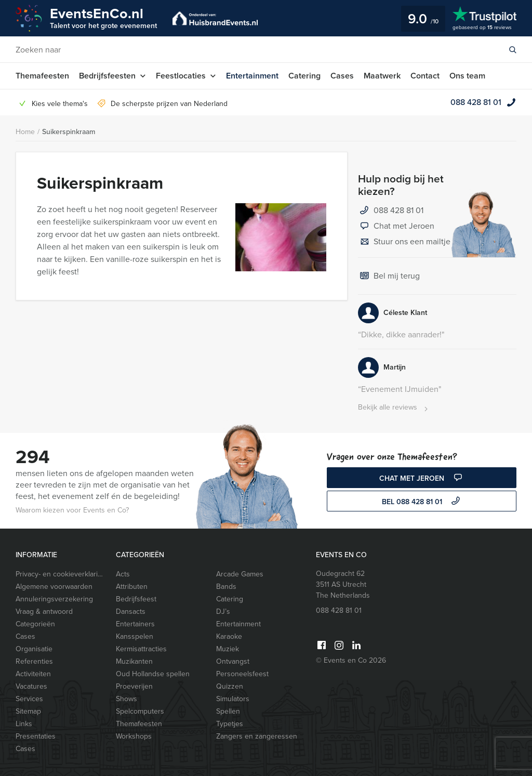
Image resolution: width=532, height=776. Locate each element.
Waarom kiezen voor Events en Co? (72, 510)
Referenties (34, 661)
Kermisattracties (141, 649)
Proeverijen (134, 686)
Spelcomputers (140, 711)
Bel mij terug (389, 277)
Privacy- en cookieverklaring (61, 574)
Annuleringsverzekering (54, 599)
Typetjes (230, 724)
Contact (425, 76)
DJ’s (223, 611)
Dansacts (131, 611)
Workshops (134, 736)
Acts (123, 574)
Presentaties (36, 736)
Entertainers (135, 624)
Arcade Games (240, 574)
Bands (226, 587)
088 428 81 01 (476, 102)
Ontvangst (233, 661)
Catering (304, 76)
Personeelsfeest (242, 674)
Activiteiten (33, 674)
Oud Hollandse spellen (153, 674)
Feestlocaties (181, 76)
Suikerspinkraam (69, 132)
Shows (127, 699)
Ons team (467, 76)
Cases (342, 76)
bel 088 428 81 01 (422, 502)
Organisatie (34, 649)
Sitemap (28, 711)
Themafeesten (42, 76)
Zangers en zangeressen (257, 736)
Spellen (228, 711)
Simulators (233, 699)
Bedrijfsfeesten (107, 76)
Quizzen (230, 686)
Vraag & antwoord (44, 611)
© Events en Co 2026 (351, 660)
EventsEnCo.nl (103, 17)
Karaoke (229, 636)
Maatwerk (382, 76)
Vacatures (31, 686)
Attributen (132, 587)
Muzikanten (134, 661)
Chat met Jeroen (396, 227)
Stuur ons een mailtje (404, 242)
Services (29, 699)
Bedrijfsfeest (136, 599)
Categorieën (35, 624)
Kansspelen (135, 636)
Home (25, 132)
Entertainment (252, 76)
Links (24, 724)
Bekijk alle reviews (394, 408)
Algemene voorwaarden (54, 587)
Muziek (228, 649)
